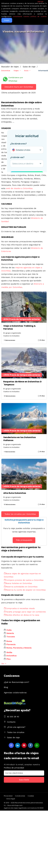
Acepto (7, 20)
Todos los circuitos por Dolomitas (20, 514)
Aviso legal (11, 799)
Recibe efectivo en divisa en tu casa (22, 615)
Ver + (4, 664)
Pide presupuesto (24, 540)
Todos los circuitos (16, 732)
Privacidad (8, 796)
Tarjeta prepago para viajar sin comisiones (25, 612)
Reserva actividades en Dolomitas (21, 587)
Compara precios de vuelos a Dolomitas (24, 580)
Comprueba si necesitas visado (19, 608)
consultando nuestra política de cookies (30, 16)
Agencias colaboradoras (15, 693)
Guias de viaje (13, 738)
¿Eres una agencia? (16, 727)
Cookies (31, 796)
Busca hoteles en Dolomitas (18, 583)
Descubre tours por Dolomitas (19, 87)
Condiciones (20, 796)
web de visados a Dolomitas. (20, 188)
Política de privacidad (14, 768)
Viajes (16, 71)
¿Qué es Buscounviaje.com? (17, 682)
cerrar (41, 2)
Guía (26, 71)
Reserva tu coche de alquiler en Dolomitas (25, 590)
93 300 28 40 (13, 717)
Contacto (11, 722)
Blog (6, 687)
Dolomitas (6, 71)
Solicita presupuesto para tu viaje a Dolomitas (24, 521)
